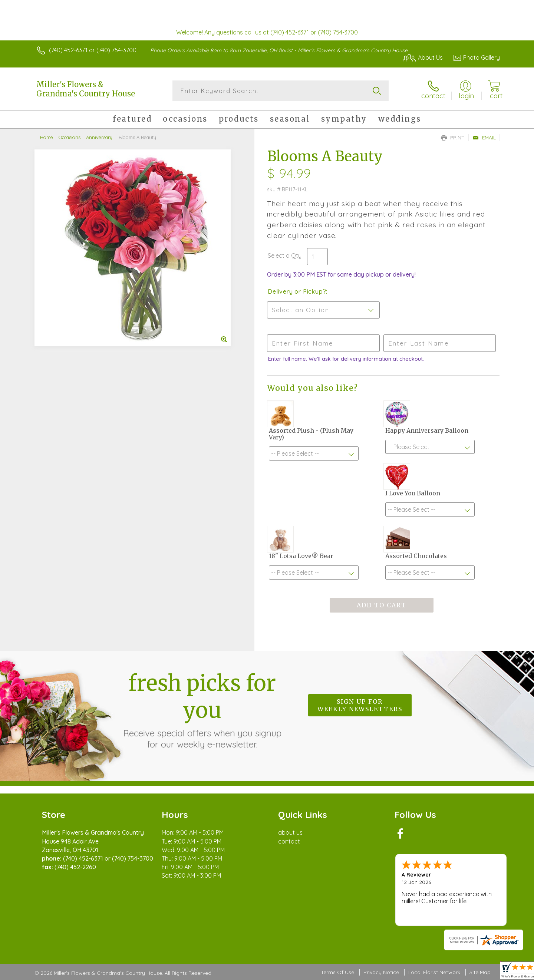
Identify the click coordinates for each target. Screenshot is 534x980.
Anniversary (99, 137)
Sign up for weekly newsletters (360, 705)
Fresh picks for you (202, 710)
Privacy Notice (381, 972)
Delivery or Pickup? (297, 291)
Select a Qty (285, 255)
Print (453, 138)
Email (484, 138)
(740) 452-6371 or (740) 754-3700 (93, 50)
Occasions (70, 137)
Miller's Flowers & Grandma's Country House (86, 89)
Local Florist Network (434, 972)
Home (47, 137)
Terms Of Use (337, 972)
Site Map (480, 972)
